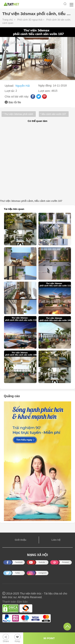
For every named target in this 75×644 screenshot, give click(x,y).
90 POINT (49, 638)
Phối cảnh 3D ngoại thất (30, 20)
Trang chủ (8, 20)
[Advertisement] (37, 161)
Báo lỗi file (15, 102)
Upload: (10, 86)
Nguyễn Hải (23, 86)
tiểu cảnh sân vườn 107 (54, 114)
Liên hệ (56, 540)
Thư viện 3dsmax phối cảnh (19, 114)
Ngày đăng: (46, 86)
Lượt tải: (10, 91)
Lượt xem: (45, 91)
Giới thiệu (20, 540)
